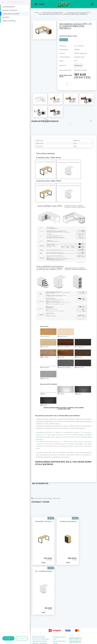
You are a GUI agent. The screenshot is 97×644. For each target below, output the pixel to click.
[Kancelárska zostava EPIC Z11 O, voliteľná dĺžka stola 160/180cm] (44, 21)
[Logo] (64, 4)
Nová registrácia (22, 638)
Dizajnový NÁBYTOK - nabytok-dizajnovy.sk (75, 642)
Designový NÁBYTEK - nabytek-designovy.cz (75, 638)
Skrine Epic (48, 452)
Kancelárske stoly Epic (44, 432)
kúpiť (61, 84)
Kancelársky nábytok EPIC (16, 2)
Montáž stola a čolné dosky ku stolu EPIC (46, 498)
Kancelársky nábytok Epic (45, 421)
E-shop (39, 4)
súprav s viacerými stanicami (65, 437)
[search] (92, 5)
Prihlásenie (8, 638)
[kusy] (68, 84)
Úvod (37, 13)
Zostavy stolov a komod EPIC (78, 13)
